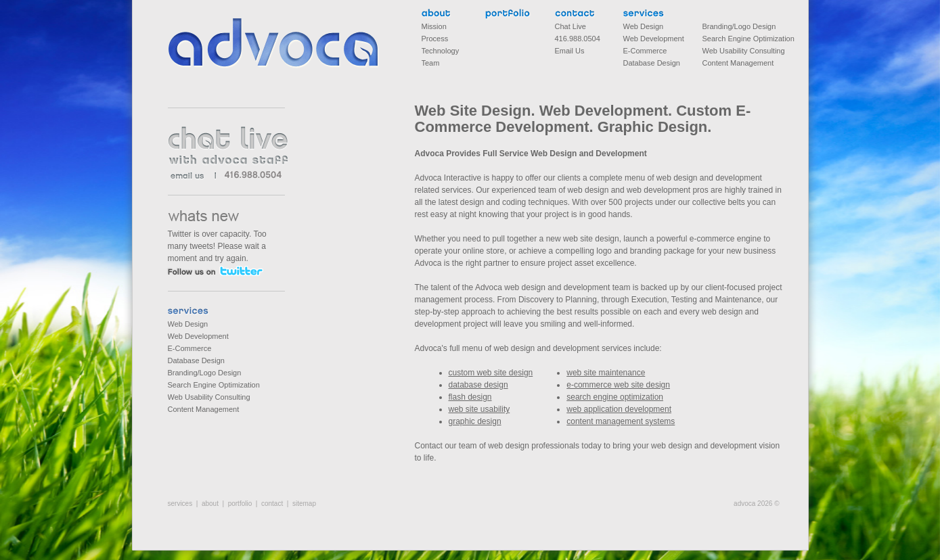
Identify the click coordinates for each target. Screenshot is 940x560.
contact (578, 15)
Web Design (188, 324)
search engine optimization (615, 397)
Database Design (196, 360)
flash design (470, 397)
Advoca (274, 43)
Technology (441, 51)
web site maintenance (606, 373)
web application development (619, 409)
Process (435, 39)
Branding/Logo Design (205, 373)
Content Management (204, 409)
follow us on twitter (215, 271)
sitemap (304, 504)
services (191, 312)
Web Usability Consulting (209, 397)
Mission (434, 26)
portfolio (508, 15)
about (436, 15)
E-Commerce (190, 348)
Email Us (570, 51)
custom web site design (491, 373)
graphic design (475, 421)
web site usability (479, 409)
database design (478, 385)
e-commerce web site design (618, 385)
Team (431, 63)
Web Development (198, 336)
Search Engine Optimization (214, 385)
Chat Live (570, 26)
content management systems (621, 421)
